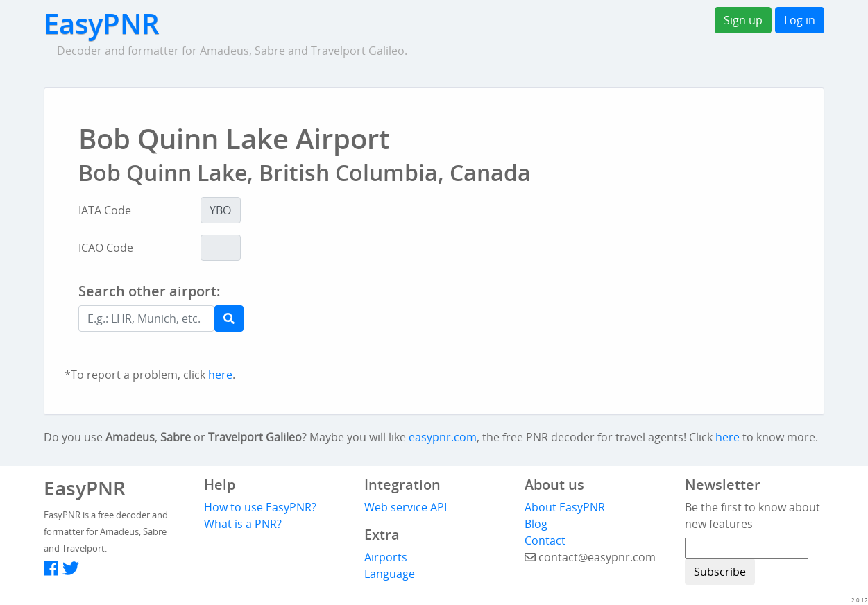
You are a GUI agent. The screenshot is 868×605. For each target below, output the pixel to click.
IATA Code (105, 210)
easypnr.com (443, 437)
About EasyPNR (565, 507)
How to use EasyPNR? (260, 507)
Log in (800, 20)
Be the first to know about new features (752, 515)
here (220, 375)
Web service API (406, 507)
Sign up (743, 20)
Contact (545, 540)
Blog (536, 524)
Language (390, 574)
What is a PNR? (243, 524)
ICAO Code (106, 248)
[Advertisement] (495, 321)
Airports (386, 557)
